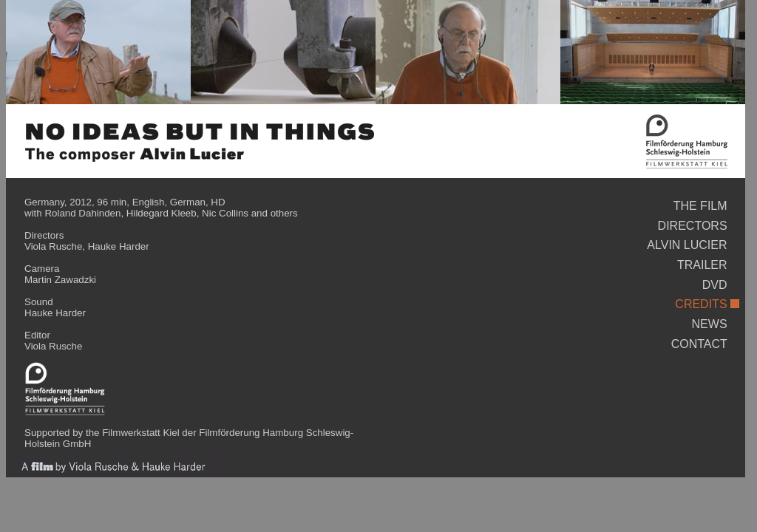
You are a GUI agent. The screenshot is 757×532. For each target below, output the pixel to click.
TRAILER (702, 265)
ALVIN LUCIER (687, 245)
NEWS (710, 324)
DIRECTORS (693, 226)
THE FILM (700, 206)
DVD (715, 285)
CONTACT (699, 344)
